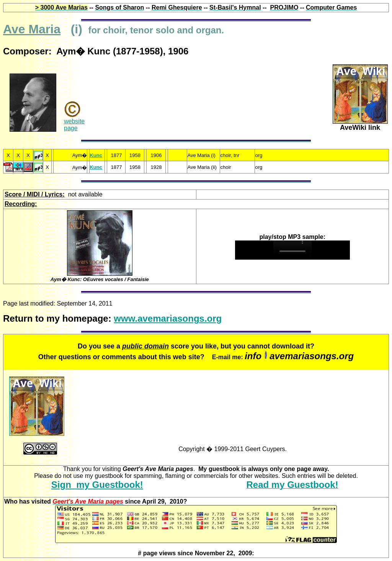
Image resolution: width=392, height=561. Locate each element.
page (71, 128)
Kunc (96, 155)
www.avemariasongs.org (168, 318)
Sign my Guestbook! (97, 485)
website (74, 121)
